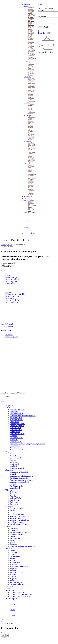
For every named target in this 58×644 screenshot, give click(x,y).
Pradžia (4, 245)
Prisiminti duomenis (47, 23)
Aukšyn (4, 638)
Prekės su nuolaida (12, 279)
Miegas (9, 245)
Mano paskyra (10, 283)
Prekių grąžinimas (12, 302)
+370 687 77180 (7, 326)
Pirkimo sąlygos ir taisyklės (15, 294)
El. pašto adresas (7, 263)
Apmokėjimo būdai (12, 300)
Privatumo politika (12, 296)
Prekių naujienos (11, 281)
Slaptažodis (42, 16)
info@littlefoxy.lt (7, 324)
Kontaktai (9, 275)
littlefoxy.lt (23, 393)
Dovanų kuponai (11, 277)
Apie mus (9, 292)
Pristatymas (10, 298)
